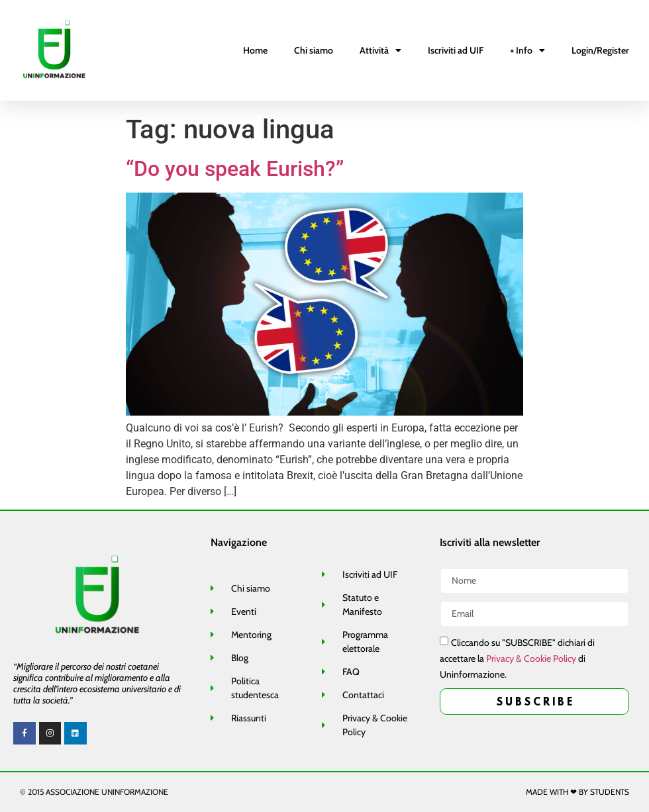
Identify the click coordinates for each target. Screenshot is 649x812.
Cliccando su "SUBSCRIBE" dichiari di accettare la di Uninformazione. (517, 658)
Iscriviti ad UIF (456, 50)
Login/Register (600, 50)
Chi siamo (314, 50)
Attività (380, 50)
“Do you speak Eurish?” (235, 169)
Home (255, 50)
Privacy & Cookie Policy (531, 658)
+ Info (527, 50)
